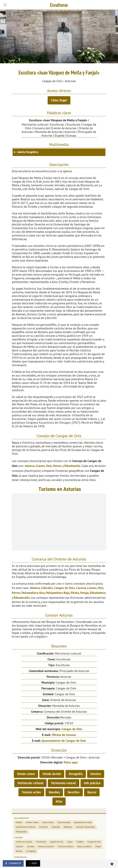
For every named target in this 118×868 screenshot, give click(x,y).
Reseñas (54, 792)
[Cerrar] (5, 5)
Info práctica (92, 783)
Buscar (92, 792)
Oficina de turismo (64, 735)
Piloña (75, 593)
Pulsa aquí (71, 762)
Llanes (40, 466)
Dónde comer (26, 774)
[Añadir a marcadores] (112, 864)
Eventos (96, 774)
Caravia (81, 588)
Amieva (30, 466)
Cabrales (47, 588)
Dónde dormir (52, 774)
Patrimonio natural (63, 783)
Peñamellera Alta (33, 593)
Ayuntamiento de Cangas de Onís (64, 741)
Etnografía (76, 774)
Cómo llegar (59, 100)
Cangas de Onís (64, 588)
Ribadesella (72, 466)
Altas (59, 801)
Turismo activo (31, 792)
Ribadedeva (98, 593)
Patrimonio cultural (30, 783)
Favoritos (74, 792)
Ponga (85, 593)
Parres (57, 466)
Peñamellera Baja (58, 593)
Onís (49, 466)
